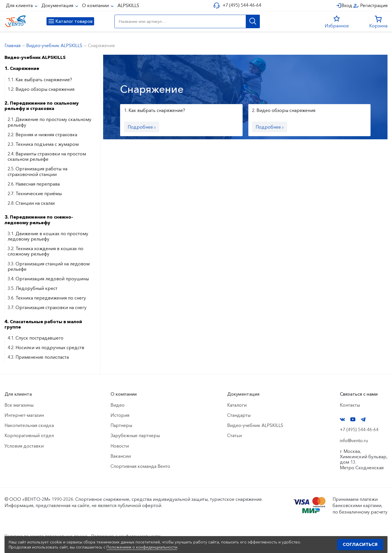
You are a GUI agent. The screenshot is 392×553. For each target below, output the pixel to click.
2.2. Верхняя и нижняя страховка (42, 135)
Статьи (234, 435)
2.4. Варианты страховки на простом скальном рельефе (47, 156)
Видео (118, 405)
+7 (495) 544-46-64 (240, 5)
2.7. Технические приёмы (35, 193)
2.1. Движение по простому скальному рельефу (49, 122)
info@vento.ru (354, 440)
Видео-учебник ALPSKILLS (35, 57)
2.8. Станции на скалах (31, 203)
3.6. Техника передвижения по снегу (47, 298)
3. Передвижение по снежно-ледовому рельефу (39, 220)
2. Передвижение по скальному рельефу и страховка (42, 106)
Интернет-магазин (24, 415)
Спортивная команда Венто (140, 466)
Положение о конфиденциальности (140, 536)
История (120, 415)
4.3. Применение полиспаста (38, 357)
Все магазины (19, 405)
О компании (96, 5)
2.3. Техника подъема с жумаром (43, 144)
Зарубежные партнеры (135, 435)
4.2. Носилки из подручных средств (46, 347)
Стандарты (239, 415)
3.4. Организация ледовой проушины (48, 279)
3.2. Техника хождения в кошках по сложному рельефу (46, 251)
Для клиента (20, 5)
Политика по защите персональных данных (51, 536)
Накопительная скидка (29, 425)
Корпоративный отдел (29, 435)
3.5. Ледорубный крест (33, 288)
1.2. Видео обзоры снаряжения (41, 89)
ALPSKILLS (128, 5)
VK (342, 419)
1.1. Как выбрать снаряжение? (40, 80)
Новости (120, 446)
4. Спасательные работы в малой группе (43, 324)
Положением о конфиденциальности (142, 547)
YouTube (353, 419)
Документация (58, 5)
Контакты (350, 405)
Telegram (363, 419)
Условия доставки (24, 446)
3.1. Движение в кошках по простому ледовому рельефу (48, 236)
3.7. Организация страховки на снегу (47, 307)
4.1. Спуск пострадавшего (36, 338)
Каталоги (237, 405)
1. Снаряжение (22, 68)
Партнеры (121, 425)
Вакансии (121, 456)
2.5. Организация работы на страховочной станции (37, 171)
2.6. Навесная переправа (34, 184)
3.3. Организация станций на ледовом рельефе (49, 266)
